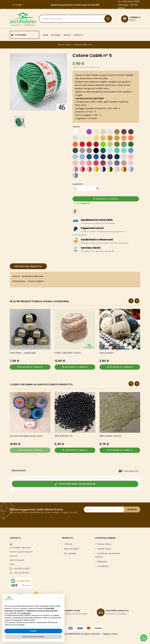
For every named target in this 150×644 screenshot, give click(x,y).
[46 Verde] (124, 144)
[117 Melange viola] (103, 169)
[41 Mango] (124, 138)
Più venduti (70, 552)
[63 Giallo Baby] (82, 138)
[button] (61, 598)
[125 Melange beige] (117, 169)
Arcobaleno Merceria (32, 276)
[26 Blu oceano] (103, 157)
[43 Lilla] (110, 163)
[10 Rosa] (82, 163)
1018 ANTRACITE (64, 435)
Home (45, 35)
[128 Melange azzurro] (131, 169)
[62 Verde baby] (75, 138)
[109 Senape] (110, 138)
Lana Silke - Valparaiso (23, 353)
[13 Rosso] (82, 144)
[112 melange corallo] (82, 169)
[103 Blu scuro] (117, 157)
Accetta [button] (33, 631)
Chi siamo (56, 35)
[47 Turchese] (131, 150)
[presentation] (119, 517)
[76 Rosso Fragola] (89, 144)
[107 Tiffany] (117, 150)
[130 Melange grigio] (75, 175)
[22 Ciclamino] (89, 163)
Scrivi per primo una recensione (75, 483)
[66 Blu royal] (96, 157)
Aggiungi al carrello (106, 199)
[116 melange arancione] (89, 169)
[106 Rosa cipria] (131, 157)
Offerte (68, 543)
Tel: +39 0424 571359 (129, 2)
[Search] (75, 19)
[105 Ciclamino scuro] (103, 163)
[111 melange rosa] (75, 169)
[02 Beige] (96, 132)
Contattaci (103, 565)
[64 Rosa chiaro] (131, 163)
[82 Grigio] (89, 150)
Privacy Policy (104, 543)
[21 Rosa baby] (124, 157)
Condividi (75, 211)
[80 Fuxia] (96, 163)
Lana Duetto (107, 353)
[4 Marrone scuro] (131, 132)
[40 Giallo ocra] (103, 138)
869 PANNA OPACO (110, 435)
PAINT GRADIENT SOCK (68, 353)
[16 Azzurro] (124, 150)
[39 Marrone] (124, 132)
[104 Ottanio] (103, 150)
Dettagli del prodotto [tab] (28, 266)
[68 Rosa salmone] (75, 163)
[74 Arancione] (131, 138)
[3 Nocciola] (117, 132)
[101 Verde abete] (131, 144)
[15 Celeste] (75, 157)
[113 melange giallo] (96, 169)
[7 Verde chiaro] (110, 144)
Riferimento (19, 281)
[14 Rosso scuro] (96, 144)
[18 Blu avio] (89, 157)
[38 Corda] (117, 138)
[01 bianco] (75, 132)
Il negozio (102, 560)
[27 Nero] (96, 150)
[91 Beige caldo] (103, 132)
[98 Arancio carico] (75, 144)
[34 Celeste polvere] (82, 157)
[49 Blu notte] (110, 157)
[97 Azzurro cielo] (110, 150)
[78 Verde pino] (75, 150)
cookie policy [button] (26, 613)
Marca (16, 276)
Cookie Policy (104, 548)
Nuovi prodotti (72, 548)
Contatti (78, 35)
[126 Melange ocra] (124, 169)
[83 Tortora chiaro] (110, 132)
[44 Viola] (89, 132)
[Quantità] (86, 188)
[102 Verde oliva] (117, 144)
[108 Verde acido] (103, 144)
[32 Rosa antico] (124, 163)
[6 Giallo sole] (96, 138)
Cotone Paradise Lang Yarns (26, 435)
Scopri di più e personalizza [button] (33, 637)
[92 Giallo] (89, 138)
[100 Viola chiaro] (117, 163)
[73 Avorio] (82, 132)
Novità (67, 35)
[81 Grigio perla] (82, 150)
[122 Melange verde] (110, 169)
